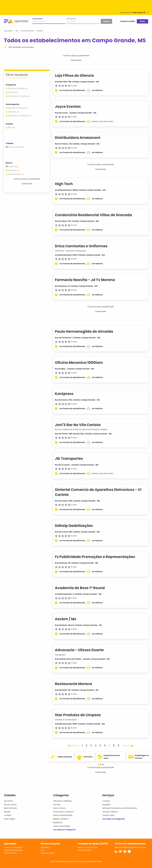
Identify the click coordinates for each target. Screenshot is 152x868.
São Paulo (8, 801)
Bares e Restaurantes (63, 815)
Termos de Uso (10, 853)
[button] (100, 765)
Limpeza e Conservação (70, 720)
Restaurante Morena (77, 684)
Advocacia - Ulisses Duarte (83, 650)
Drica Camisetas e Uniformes (85, 246)
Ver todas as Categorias (64, 830)
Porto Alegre (9, 819)
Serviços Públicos (110, 812)
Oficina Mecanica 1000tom (83, 363)
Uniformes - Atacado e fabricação (74, 251)
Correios (106, 801)
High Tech (68, 184)
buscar (106, 21)
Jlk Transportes (73, 459)
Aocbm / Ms (70, 619)
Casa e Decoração (62, 826)
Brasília (7, 812)
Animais (57, 805)
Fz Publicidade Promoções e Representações (99, 557)
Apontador (8, 31)
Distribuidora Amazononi (82, 138)
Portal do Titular (84, 850)
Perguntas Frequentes (13, 850)
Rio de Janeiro (10, 805)
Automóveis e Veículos (63, 812)
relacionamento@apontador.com (130, 847)
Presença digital (48, 853)
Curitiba (8, 815)
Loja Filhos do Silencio (78, 76)
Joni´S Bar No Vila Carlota (82, 425)
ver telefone (101, 90)
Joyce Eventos (72, 107)
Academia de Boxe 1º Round (84, 588)
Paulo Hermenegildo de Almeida (88, 331)
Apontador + (46, 847)
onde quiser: (72, 19)
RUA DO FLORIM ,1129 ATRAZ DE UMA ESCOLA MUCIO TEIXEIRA (85, 430)
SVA (42, 850)
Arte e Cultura (59, 808)
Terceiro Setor (108, 815)
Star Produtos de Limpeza (82, 715)
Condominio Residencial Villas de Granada (97, 215)
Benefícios (58, 823)
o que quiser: (37, 19)
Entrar (142, 21)
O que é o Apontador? (13, 847)
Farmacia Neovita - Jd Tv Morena (89, 280)
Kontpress (68, 394)
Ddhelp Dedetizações (78, 526)
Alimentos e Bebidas (62, 801)
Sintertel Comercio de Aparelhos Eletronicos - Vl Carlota (102, 492)
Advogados (64, 655)
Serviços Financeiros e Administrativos (120, 808)
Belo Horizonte (10, 808)
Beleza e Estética (61, 819)
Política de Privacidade (87, 847)
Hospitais (106, 805)
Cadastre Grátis (128, 21)
